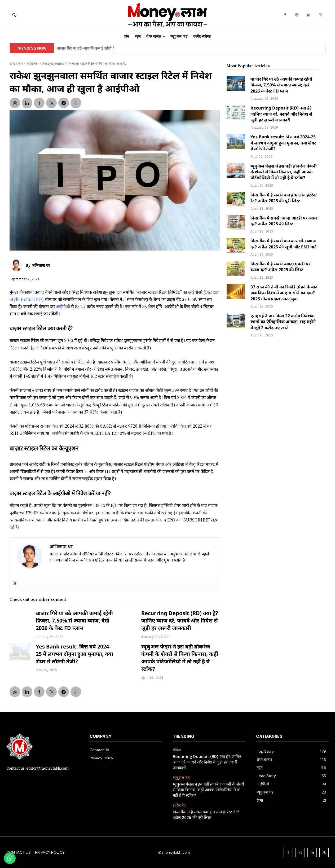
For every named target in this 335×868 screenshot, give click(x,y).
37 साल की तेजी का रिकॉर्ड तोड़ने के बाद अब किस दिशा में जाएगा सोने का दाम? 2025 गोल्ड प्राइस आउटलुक (284, 293)
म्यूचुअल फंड (181, 778)
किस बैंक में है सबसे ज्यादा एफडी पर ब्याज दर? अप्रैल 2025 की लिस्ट (280, 267)
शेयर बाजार (16, 63)
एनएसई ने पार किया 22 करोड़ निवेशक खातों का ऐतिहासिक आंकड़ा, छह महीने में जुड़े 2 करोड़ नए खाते (283, 322)
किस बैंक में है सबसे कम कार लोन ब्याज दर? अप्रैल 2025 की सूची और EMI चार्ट (284, 244)
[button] (14, 15)
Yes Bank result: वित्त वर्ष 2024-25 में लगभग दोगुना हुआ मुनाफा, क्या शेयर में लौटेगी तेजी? (74, 654)
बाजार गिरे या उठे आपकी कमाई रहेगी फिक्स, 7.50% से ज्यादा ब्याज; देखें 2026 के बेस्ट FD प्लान (74, 621)
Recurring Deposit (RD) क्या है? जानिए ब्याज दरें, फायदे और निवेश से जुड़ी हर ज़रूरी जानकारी (180, 621)
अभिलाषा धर (41, 265)
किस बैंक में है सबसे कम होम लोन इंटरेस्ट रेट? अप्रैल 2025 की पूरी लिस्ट (284, 198)
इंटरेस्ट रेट (179, 805)
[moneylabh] (168, 15)
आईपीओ (32, 63)
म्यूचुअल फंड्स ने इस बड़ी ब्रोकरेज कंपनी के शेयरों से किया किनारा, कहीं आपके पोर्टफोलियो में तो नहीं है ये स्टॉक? (180, 658)
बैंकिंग (177, 750)
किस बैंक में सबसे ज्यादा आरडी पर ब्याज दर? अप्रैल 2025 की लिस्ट (284, 221)
